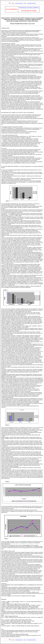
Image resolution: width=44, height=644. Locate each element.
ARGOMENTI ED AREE (19, 3)
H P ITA (13, 3)
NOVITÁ (25, 3)
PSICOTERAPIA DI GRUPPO (31, 3)
